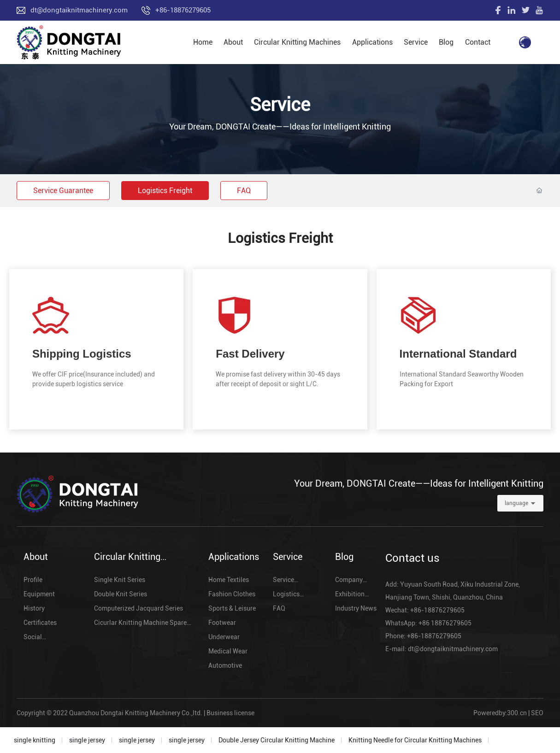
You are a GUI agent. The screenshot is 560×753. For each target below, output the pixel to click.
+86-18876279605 (183, 10)
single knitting (35, 740)
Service (280, 105)
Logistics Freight (165, 191)
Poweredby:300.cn (500, 713)
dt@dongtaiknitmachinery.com (79, 10)
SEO (537, 713)
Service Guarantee (63, 191)
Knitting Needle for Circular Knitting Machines (415, 740)
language (516, 503)
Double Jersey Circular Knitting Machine (277, 740)
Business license (230, 713)
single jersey (87, 740)
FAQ (244, 191)
